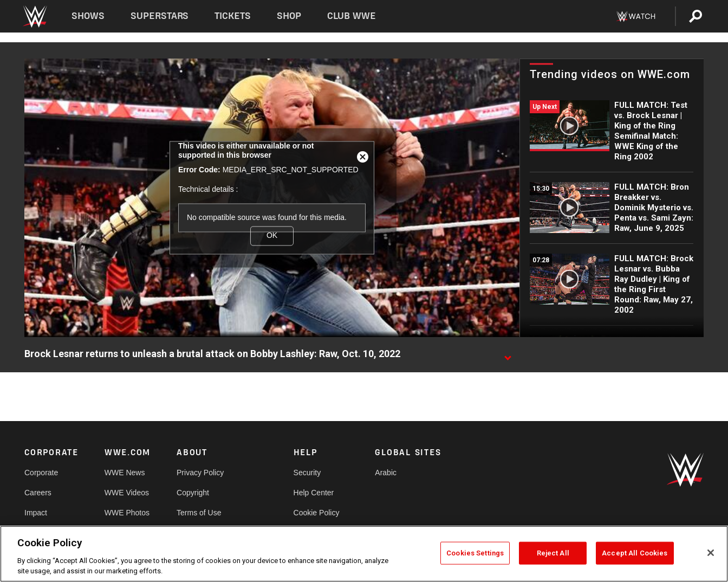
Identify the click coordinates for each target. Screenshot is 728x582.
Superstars (160, 16)
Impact (36, 513)
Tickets (233, 16)
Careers (38, 493)
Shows (88, 16)
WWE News (125, 473)
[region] (364, 554)
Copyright (193, 493)
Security (307, 473)
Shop (289, 16)
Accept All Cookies (635, 553)
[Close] (711, 553)
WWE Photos (127, 513)
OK (272, 236)
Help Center (314, 493)
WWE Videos (127, 493)
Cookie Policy (317, 513)
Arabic (386, 473)
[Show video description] (508, 354)
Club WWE (352, 16)
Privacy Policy (200, 473)
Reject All (553, 553)
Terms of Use (199, 513)
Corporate (41, 473)
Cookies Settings (475, 553)
